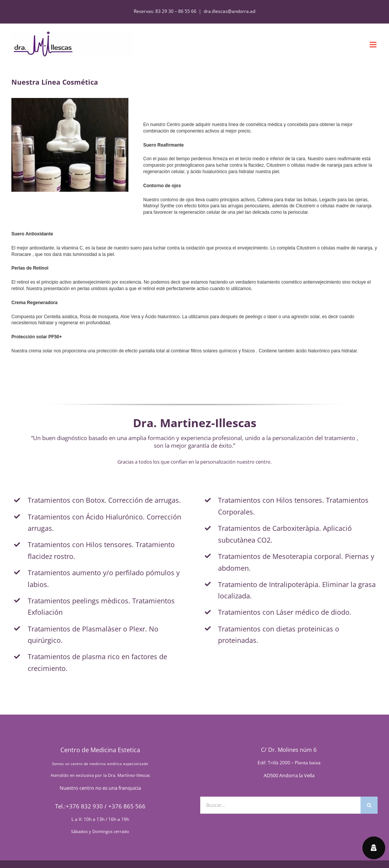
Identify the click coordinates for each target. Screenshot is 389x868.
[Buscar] (369, 805)
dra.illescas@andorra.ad (229, 11)
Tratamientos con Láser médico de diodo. (285, 612)
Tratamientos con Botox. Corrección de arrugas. (104, 500)
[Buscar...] (280, 805)
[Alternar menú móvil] (374, 45)
